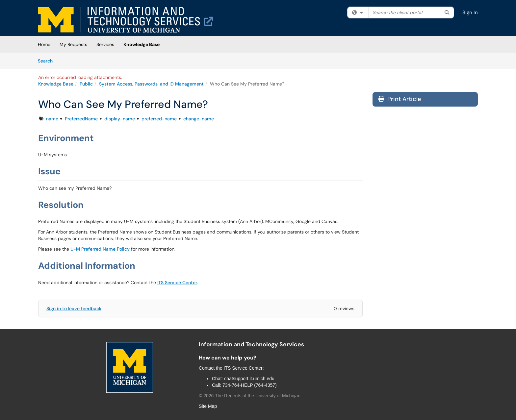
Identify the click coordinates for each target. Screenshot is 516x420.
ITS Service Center (177, 283)
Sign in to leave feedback (74, 309)
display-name (120, 119)
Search (48, 61)
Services (105, 44)
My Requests (73, 44)
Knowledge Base (142, 44)
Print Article (400, 99)
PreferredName (81, 119)
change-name (199, 119)
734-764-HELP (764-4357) (250, 385)
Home (44, 44)
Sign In (470, 12)
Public (86, 84)
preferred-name (159, 119)
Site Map (208, 406)
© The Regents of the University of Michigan (250, 396)
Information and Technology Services (251, 344)
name (52, 119)
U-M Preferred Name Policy (100, 249)
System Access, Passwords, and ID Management (151, 84)
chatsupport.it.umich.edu (249, 379)
